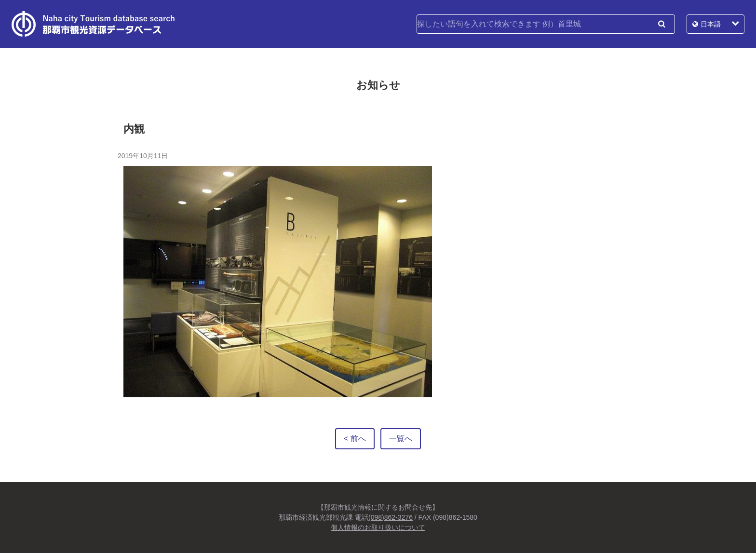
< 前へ (355, 438)
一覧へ (401, 438)
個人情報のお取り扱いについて (378, 527)
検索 (661, 24)
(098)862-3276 (391, 517)
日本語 (711, 24)
